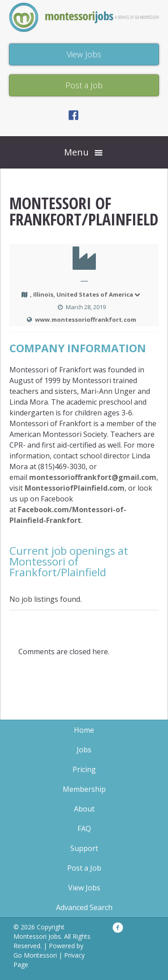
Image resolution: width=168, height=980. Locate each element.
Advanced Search (84, 907)
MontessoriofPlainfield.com (75, 488)
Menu (76, 152)
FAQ (84, 829)
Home (84, 730)
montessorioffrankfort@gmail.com (93, 477)
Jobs (84, 750)
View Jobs (84, 888)
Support (84, 848)
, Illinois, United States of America (86, 294)
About (84, 809)
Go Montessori (35, 955)
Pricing (84, 769)
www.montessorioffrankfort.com (86, 319)
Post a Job (84, 868)
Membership (84, 789)
